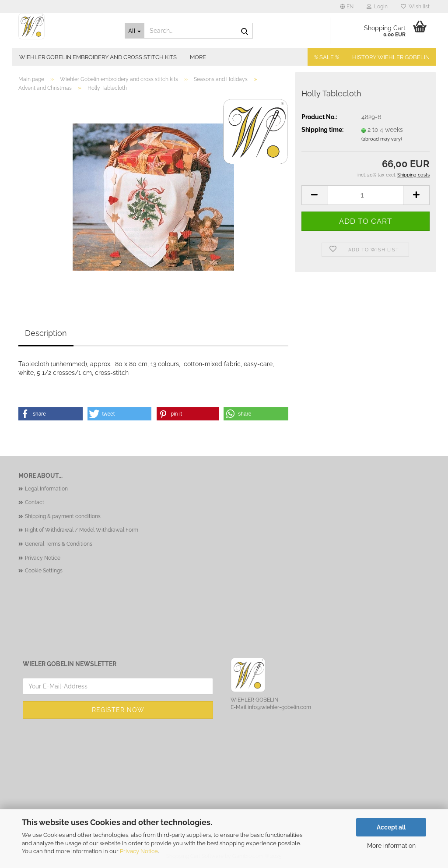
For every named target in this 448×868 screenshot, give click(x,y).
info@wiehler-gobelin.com (279, 707)
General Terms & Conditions (59, 544)
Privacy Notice (139, 851)
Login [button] (377, 7)
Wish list (415, 7)
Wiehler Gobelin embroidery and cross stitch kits (98, 57)
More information (391, 846)
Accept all (391, 827)
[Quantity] (366, 195)
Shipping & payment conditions (63, 516)
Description (46, 333)
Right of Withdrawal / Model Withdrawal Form (82, 530)
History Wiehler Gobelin (391, 57)
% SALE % (327, 57)
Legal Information (46, 489)
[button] (347, 7)
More (198, 57)
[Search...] (135, 31)
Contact (35, 502)
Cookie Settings (44, 571)
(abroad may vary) (382, 139)
